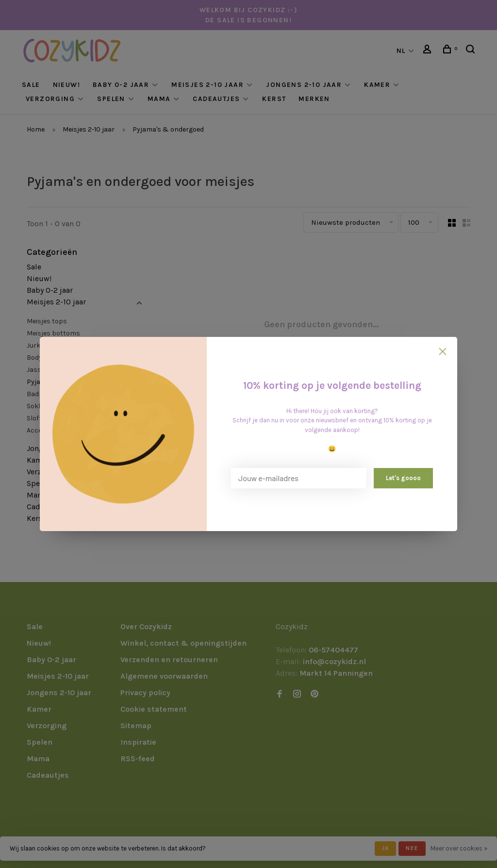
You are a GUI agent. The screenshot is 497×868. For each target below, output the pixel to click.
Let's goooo (403, 478)
